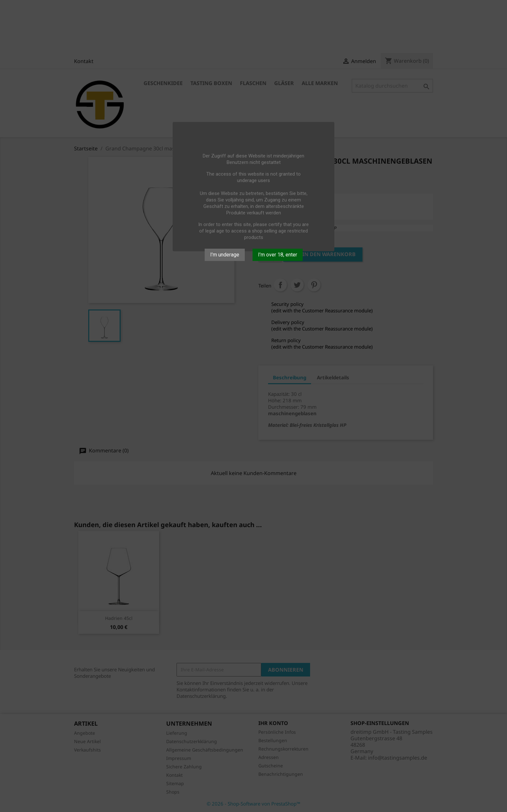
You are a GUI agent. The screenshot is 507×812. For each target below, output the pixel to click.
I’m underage (225, 255)
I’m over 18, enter (278, 255)
